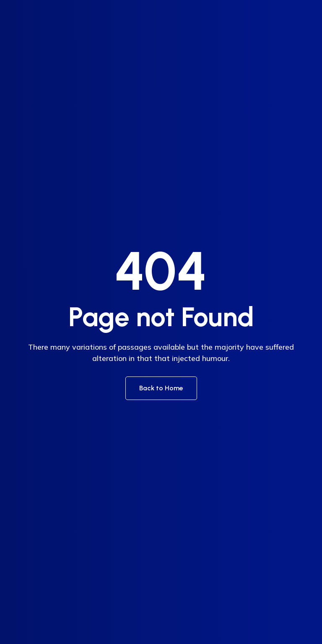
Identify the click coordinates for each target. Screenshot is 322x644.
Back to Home (161, 388)
